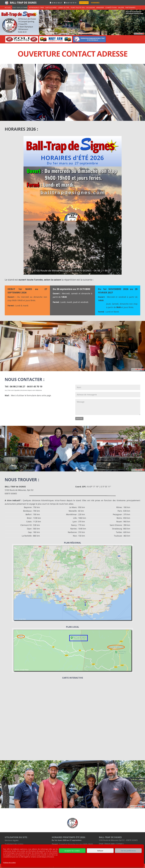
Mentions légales (12, 840)
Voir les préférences (128, 851)
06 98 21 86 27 (17, 386)
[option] (22, 39)
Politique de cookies (9, 863)
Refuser (100, 851)
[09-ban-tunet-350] (22, 39)
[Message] (108, 407)
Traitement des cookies (14, 844)
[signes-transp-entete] (72, 22)
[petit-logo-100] (72, 823)
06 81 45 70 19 (35, 386)
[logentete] (7, 3)
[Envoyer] (79, 419)
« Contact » (119, 844)
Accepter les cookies (72, 851)
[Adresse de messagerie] (108, 395)
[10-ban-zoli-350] (56, 39)
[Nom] (108, 387)
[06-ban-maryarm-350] (89, 39)
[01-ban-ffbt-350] (123, 39)
